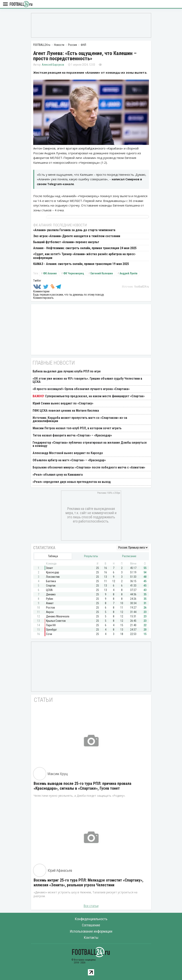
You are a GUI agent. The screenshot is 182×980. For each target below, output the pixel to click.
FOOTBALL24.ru (21, 4)
